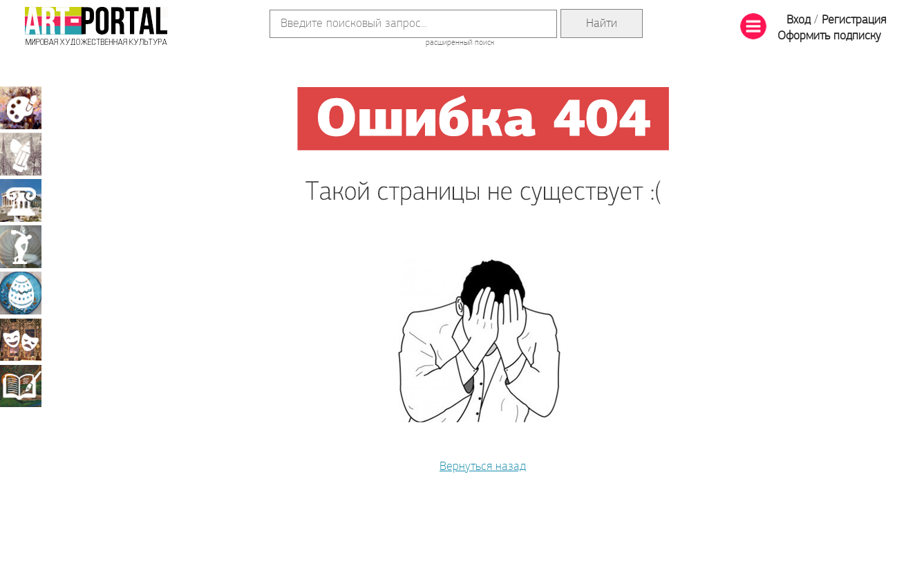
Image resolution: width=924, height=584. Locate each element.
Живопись (21, 108)
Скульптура (21, 247)
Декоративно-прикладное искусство (21, 293)
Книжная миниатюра (21, 386)
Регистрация (854, 20)
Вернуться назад (483, 467)
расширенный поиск (460, 43)
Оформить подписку (829, 36)
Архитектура (21, 200)
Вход (799, 20)
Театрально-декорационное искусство (21, 339)
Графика (21, 154)
